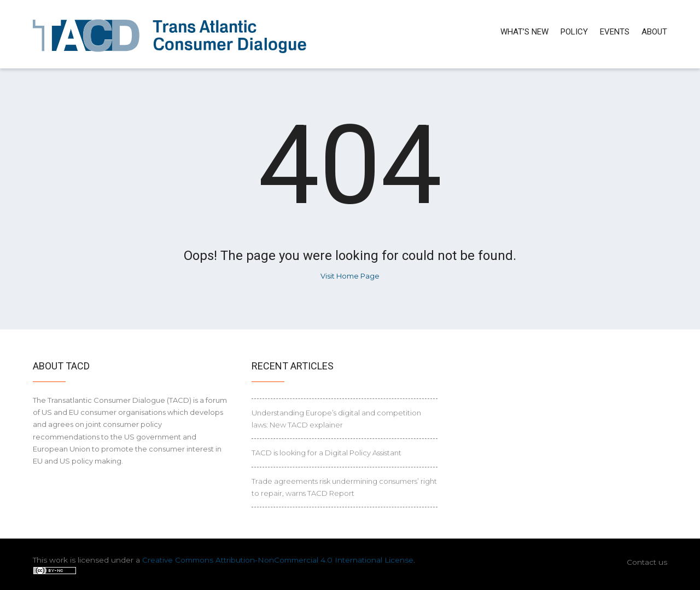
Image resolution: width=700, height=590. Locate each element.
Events (615, 32)
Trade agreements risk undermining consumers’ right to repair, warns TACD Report (344, 487)
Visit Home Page (350, 276)
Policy (574, 32)
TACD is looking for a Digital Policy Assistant (326, 453)
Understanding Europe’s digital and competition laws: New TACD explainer (336, 419)
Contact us (647, 562)
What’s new (524, 32)
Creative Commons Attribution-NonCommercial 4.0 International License (278, 560)
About (654, 32)
